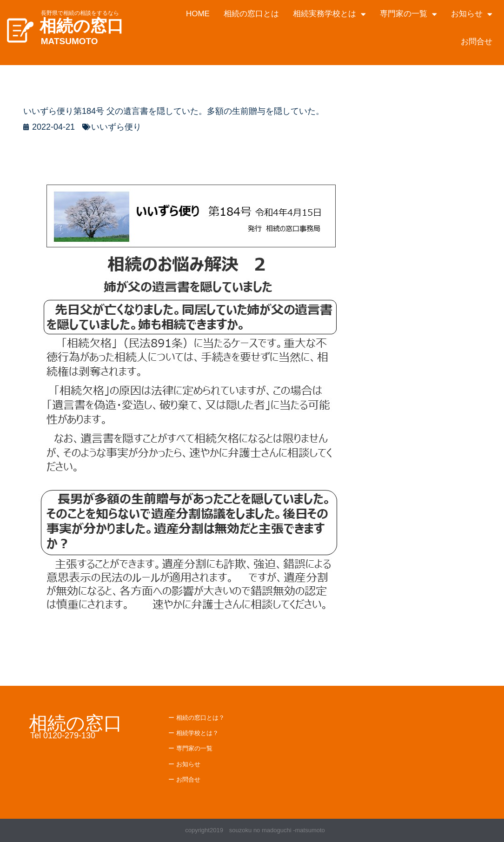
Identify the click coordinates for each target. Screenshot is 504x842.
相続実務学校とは (329, 14)
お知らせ (472, 14)
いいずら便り (116, 127)
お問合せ (477, 42)
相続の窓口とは (251, 14)
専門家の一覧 (408, 14)
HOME (198, 14)
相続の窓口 (82, 26)
